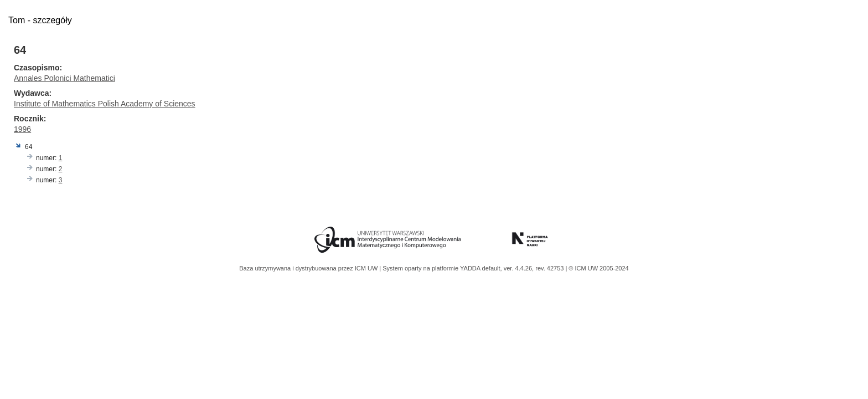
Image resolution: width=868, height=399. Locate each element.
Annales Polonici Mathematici (64, 78)
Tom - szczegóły (40, 20)
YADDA (471, 268)
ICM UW (367, 268)
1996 (22, 129)
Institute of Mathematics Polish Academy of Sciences (105, 104)
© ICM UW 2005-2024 (598, 268)
